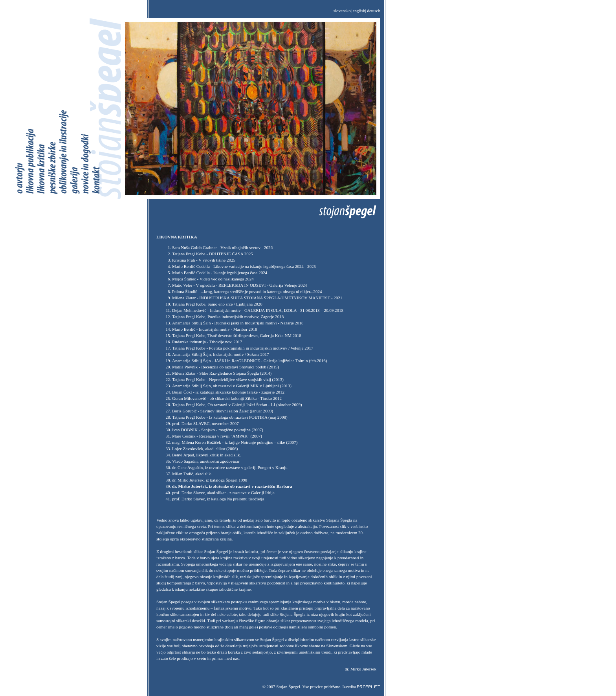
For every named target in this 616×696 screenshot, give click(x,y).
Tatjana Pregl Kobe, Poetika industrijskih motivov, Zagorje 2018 (228, 317)
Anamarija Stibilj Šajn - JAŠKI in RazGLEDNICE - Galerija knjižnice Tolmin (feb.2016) (249, 361)
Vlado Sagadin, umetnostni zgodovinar (206, 461)
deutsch (374, 11)
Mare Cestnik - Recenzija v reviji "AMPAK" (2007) (217, 436)
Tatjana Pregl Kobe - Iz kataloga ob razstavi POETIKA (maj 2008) (230, 417)
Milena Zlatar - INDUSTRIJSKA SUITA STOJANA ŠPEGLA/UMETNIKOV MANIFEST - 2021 (257, 298)
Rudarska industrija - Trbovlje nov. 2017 (207, 342)
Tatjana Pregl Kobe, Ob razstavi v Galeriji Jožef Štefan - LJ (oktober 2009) (237, 405)
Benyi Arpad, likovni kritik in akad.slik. (206, 455)
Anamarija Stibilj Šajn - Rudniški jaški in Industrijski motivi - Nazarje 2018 (238, 323)
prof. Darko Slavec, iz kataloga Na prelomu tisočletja (218, 499)
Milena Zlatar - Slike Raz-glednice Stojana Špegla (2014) (222, 373)
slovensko (342, 11)
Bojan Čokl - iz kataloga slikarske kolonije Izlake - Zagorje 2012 (228, 392)
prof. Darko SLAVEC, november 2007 (205, 423)
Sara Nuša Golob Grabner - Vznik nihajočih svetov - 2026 (222, 247)
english (359, 11)
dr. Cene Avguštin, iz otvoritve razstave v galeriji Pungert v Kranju (230, 467)
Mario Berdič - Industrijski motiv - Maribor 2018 (215, 329)
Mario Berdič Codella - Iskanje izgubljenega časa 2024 (220, 273)
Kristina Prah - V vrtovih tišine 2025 (204, 260)
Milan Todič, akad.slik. (192, 474)
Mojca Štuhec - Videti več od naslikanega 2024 (213, 279)
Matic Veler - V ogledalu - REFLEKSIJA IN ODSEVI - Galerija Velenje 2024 (239, 285)
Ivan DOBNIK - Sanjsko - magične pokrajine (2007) (218, 430)
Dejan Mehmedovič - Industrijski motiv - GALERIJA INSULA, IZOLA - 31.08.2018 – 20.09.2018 (258, 310)
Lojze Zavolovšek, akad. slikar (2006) (205, 449)
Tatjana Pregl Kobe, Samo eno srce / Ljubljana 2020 (217, 304)
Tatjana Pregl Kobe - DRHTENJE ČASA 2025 (213, 254)
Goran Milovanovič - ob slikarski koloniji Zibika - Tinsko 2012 (227, 398)
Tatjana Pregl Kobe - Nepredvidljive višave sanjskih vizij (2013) (228, 379)
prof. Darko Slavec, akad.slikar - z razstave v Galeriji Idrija (223, 493)
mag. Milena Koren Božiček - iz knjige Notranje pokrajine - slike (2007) (235, 442)
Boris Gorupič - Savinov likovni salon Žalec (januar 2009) (223, 411)
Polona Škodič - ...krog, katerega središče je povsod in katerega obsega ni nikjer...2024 (247, 291)
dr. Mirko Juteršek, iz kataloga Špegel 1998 (210, 480)
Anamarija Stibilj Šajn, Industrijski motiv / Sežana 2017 (221, 354)
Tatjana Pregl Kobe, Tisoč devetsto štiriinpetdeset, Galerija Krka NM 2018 (237, 335)
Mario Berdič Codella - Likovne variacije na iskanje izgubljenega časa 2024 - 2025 (244, 266)
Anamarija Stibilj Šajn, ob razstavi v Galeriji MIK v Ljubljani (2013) (232, 386)
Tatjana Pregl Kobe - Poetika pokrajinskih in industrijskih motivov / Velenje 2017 (243, 348)
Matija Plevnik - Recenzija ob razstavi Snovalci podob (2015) (225, 367)
